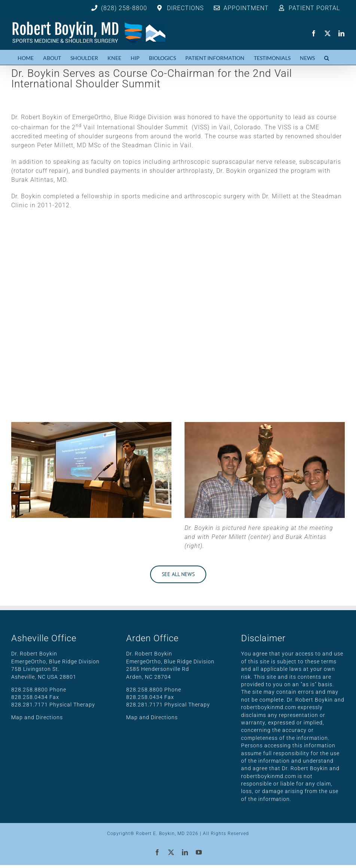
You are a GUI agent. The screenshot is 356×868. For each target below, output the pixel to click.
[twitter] (328, 33)
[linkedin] (342, 33)
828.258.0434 (30, 697)
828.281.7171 (30, 705)
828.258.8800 (30, 690)
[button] (327, 57)
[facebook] (314, 33)
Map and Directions (37, 717)
